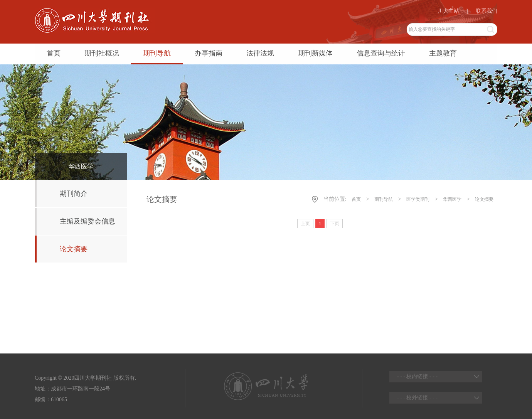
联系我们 (487, 11)
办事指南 (209, 53)
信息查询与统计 (381, 53)
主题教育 (443, 53)
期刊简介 (74, 194)
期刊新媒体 (315, 53)
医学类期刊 (418, 199)
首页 (54, 53)
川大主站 (448, 11)
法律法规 (260, 53)
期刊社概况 (102, 53)
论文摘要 (74, 249)
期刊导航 (157, 53)
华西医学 (452, 199)
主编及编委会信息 (88, 221)
